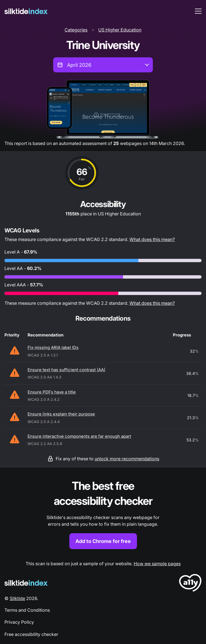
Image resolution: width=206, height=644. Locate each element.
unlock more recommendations (127, 459)
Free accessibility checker (31, 634)
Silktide (17, 598)
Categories (76, 30)
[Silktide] (26, 11)
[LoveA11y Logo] (190, 584)
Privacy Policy (19, 622)
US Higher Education (120, 30)
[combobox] (103, 65)
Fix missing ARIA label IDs (53, 347)
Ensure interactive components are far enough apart (79, 436)
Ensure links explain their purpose (61, 414)
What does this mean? (152, 239)
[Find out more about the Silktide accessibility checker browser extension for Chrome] (103, 514)
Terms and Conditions (27, 610)
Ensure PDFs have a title (52, 392)
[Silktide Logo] (26, 583)
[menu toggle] (198, 11)
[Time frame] (103, 65)
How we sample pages (157, 564)
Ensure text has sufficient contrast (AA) (66, 370)
